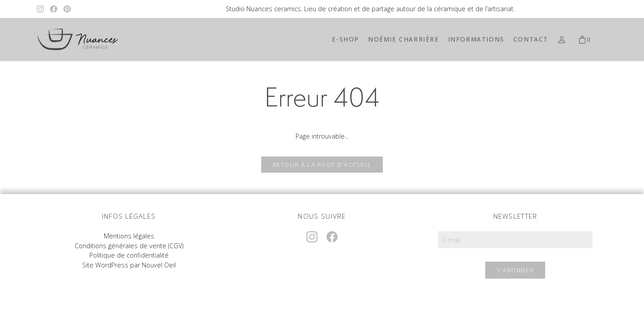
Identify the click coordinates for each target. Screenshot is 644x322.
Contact (531, 39)
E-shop (345, 39)
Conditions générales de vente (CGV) (129, 246)
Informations (476, 39)
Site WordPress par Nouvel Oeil (129, 265)
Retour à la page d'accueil (322, 165)
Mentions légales (129, 236)
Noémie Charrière (404, 39)
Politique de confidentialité (129, 255)
